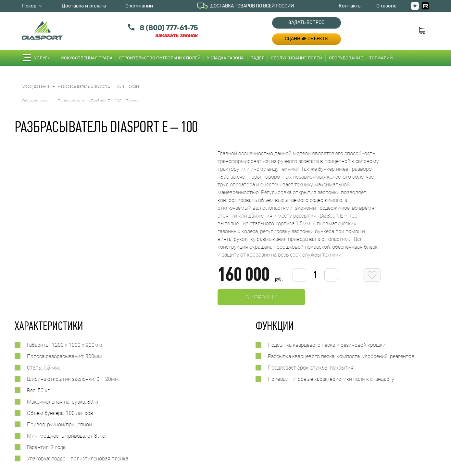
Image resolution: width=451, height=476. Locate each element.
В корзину (261, 297)
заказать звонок (176, 36)
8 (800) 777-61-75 (169, 28)
